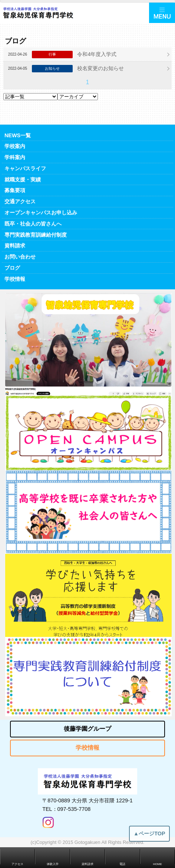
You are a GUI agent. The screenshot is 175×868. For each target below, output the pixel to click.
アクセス (17, 864)
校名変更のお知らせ (100, 68)
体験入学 (53, 864)
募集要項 (15, 190)
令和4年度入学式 (97, 54)
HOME (158, 864)
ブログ (12, 268)
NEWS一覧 (18, 135)
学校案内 (15, 146)
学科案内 (15, 157)
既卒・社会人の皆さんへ (33, 224)
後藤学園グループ (87, 729)
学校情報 (15, 279)
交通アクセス (20, 201)
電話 (122, 864)
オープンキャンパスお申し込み (41, 213)
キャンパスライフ (25, 168)
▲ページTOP (149, 836)
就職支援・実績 (23, 180)
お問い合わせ (20, 257)
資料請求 (15, 246)
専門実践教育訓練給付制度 (36, 235)
